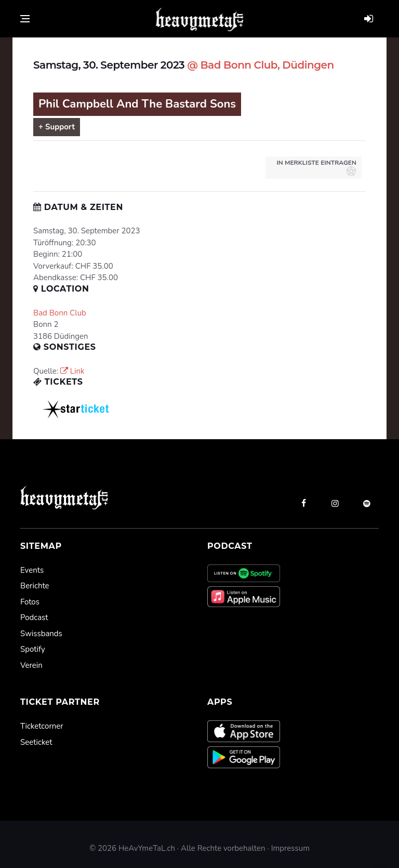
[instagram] (335, 503)
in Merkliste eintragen (316, 167)
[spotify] (367, 503)
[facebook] (303, 503)
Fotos (30, 602)
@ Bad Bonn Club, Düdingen (260, 65)
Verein (31, 665)
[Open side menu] (25, 19)
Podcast (34, 617)
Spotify (33, 649)
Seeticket (36, 742)
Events (32, 570)
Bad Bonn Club (60, 313)
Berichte (35, 586)
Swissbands (41, 634)
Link (72, 371)
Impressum (290, 848)
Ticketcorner (42, 726)
